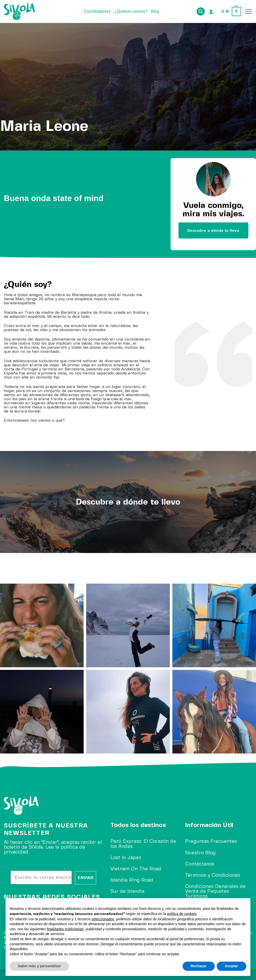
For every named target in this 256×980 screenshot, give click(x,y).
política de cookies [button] (182, 914)
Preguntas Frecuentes (211, 841)
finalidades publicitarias (65, 929)
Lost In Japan (126, 858)
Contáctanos (200, 864)
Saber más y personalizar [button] (39, 966)
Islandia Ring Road (132, 880)
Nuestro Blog (200, 853)
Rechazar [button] (199, 966)
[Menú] (248, 11)
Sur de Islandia (127, 891)
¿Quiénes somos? (131, 11)
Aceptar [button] (232, 966)
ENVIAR (86, 878)
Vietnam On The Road (136, 869)
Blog (155, 11)
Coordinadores (97, 11)
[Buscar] (201, 12)
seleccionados (103, 919)
